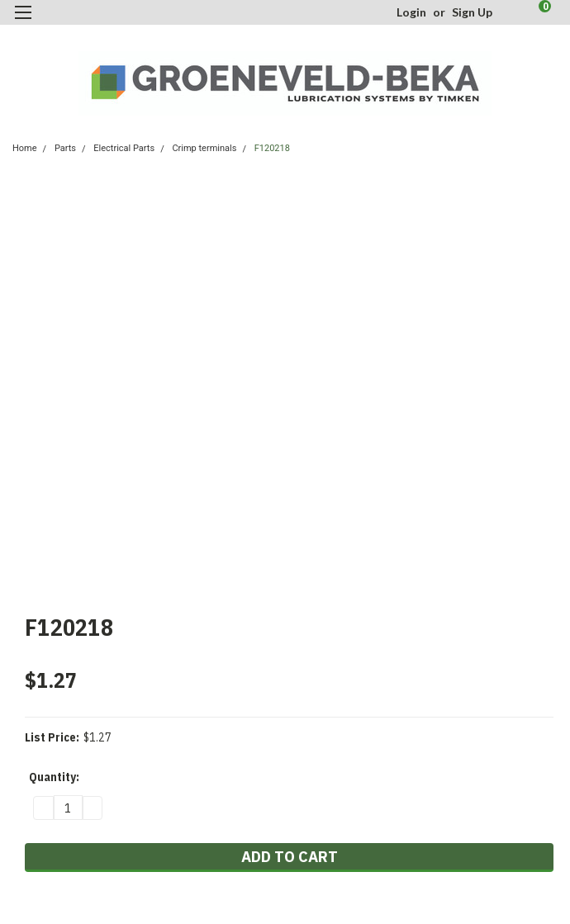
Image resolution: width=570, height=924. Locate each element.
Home (25, 148)
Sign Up (472, 12)
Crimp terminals (204, 148)
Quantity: (54, 777)
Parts (65, 148)
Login (411, 12)
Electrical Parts (124, 148)
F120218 (272, 148)
